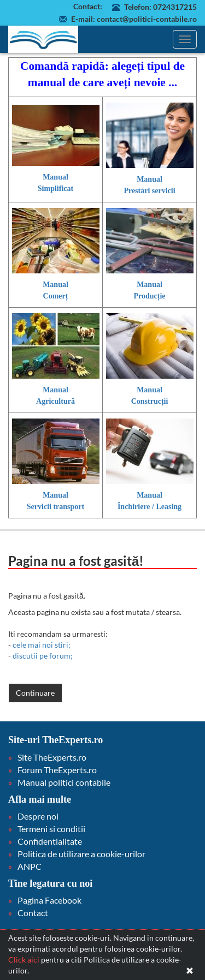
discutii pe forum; (43, 656)
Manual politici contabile (64, 782)
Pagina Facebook (49, 900)
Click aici (24, 960)
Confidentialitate (50, 841)
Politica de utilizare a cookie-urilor (81, 854)
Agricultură (55, 401)
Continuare (35, 693)
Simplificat (55, 189)
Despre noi (38, 816)
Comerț (56, 296)
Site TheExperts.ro (52, 757)
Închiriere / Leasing (150, 507)
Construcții (150, 401)
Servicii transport (55, 507)
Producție (149, 296)
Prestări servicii (149, 191)
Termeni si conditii (51, 829)
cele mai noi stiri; (42, 645)
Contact (33, 913)
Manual (55, 177)
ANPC (30, 866)
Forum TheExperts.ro (57, 770)
